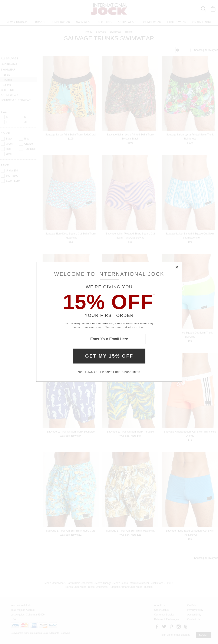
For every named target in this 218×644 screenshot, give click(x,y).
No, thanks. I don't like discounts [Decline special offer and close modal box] (109, 372)
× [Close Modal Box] (177, 267)
